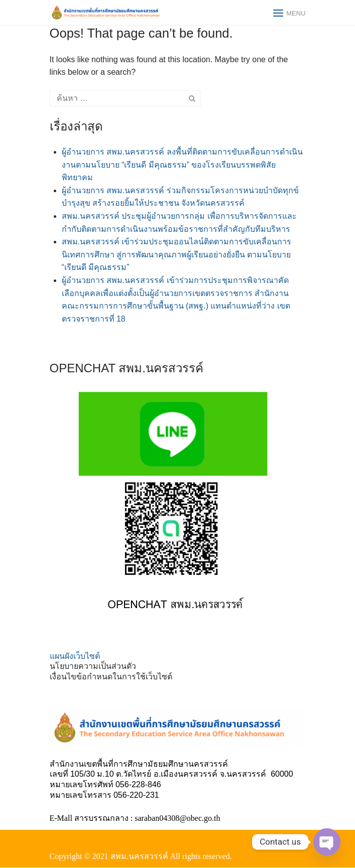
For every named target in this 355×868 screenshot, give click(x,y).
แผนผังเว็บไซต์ (75, 656)
